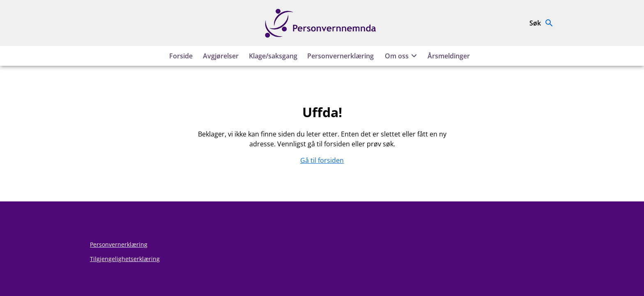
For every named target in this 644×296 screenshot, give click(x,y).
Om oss (402, 56)
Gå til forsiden (322, 160)
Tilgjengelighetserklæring (125, 259)
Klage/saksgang (273, 56)
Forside (181, 56)
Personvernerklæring (340, 56)
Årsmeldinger (449, 56)
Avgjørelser (221, 56)
